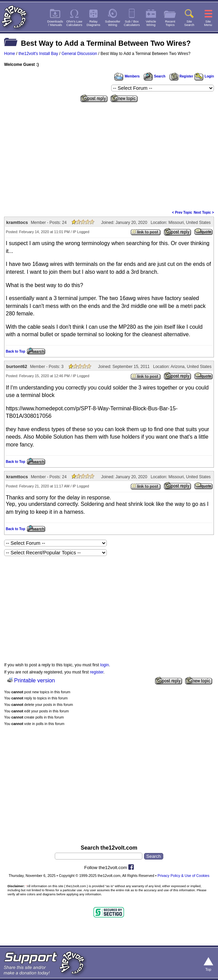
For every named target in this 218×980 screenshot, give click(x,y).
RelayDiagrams (93, 23)
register (97, 672)
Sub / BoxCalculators (132, 23)
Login (204, 76)
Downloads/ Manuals (55, 23)
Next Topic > (204, 212)
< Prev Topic (182, 212)
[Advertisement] (109, 156)
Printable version (34, 680)
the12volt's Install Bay (38, 54)
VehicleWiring (151, 23)
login (105, 665)
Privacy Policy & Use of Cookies (183, 876)
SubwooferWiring (113, 23)
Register (181, 76)
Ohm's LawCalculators (74, 23)
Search (154, 76)
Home (10, 54)
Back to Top (15, 351)
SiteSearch (189, 23)
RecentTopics (170, 23)
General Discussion (79, 54)
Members (127, 76)
